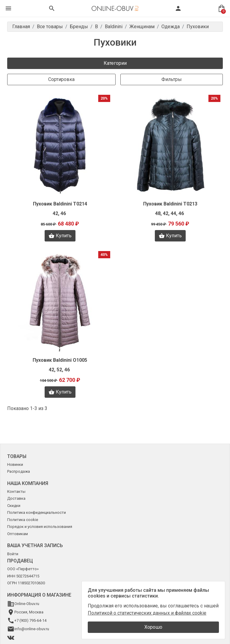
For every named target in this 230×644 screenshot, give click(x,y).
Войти (13, 554)
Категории (115, 63)
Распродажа (19, 471)
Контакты (16, 491)
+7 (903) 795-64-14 (30, 620)
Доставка (16, 498)
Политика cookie (23, 520)
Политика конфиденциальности (37, 512)
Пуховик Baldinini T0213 (170, 204)
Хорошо (153, 627)
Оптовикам (18, 534)
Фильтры (172, 79)
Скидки (14, 506)
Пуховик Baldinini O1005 (60, 360)
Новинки (15, 464)
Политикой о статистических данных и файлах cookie (147, 613)
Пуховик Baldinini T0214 (60, 204)
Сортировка (61, 79)
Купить (60, 236)
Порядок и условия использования (40, 527)
